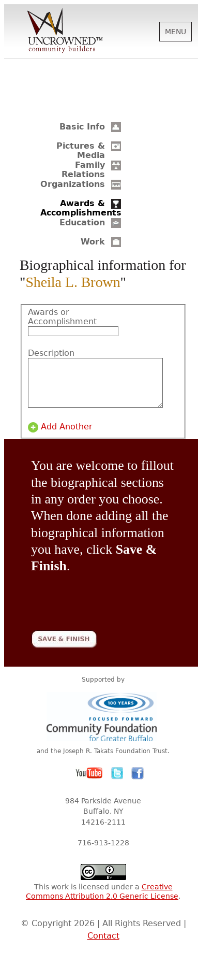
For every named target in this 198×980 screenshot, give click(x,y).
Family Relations (83, 170)
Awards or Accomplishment (59, 317)
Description (51, 353)
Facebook (138, 783)
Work (93, 242)
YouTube (89, 783)
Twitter (117, 783)
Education (82, 222)
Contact (103, 945)
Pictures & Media (81, 150)
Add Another (67, 436)
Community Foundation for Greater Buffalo (103, 726)
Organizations (73, 184)
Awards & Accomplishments (81, 208)
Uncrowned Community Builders (65, 31)
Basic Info (82, 127)
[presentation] (110, 604)
